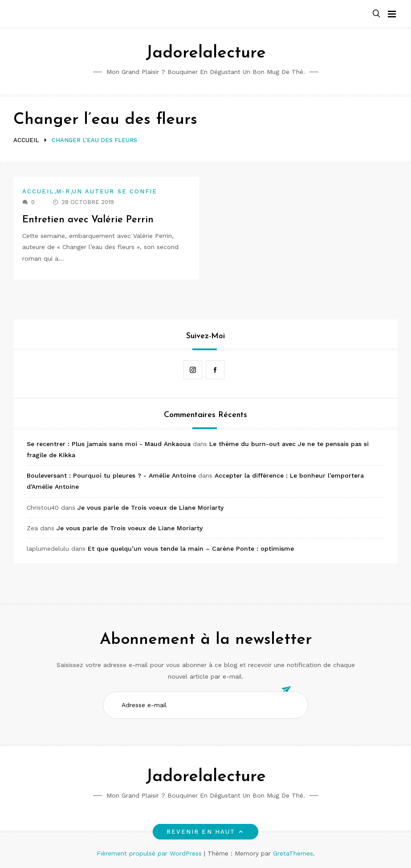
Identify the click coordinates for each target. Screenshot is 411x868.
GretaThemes (293, 853)
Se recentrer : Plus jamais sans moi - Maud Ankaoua (109, 444)
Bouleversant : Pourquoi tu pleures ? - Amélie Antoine (111, 475)
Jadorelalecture (206, 53)
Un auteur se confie (115, 191)
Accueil (38, 191)
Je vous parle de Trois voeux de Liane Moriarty (151, 508)
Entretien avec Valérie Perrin (88, 220)
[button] (376, 14)
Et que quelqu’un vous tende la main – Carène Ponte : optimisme (191, 549)
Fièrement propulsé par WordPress (150, 853)
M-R (63, 191)
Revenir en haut (205, 832)
